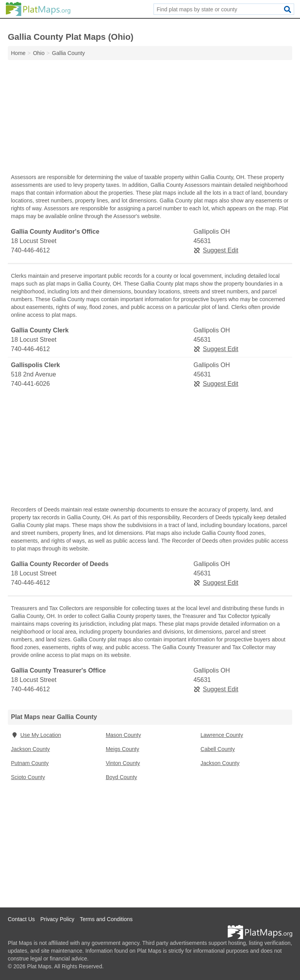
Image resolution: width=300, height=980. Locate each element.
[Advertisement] (150, 119)
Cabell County (218, 749)
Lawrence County (222, 735)
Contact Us (21, 919)
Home (18, 53)
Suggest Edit (216, 250)
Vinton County (123, 763)
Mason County (123, 735)
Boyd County (121, 777)
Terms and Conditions (106, 919)
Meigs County (123, 749)
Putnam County (30, 763)
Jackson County (30, 749)
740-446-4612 (30, 250)
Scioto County (28, 777)
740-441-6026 (30, 384)
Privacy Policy (57, 919)
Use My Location (36, 735)
